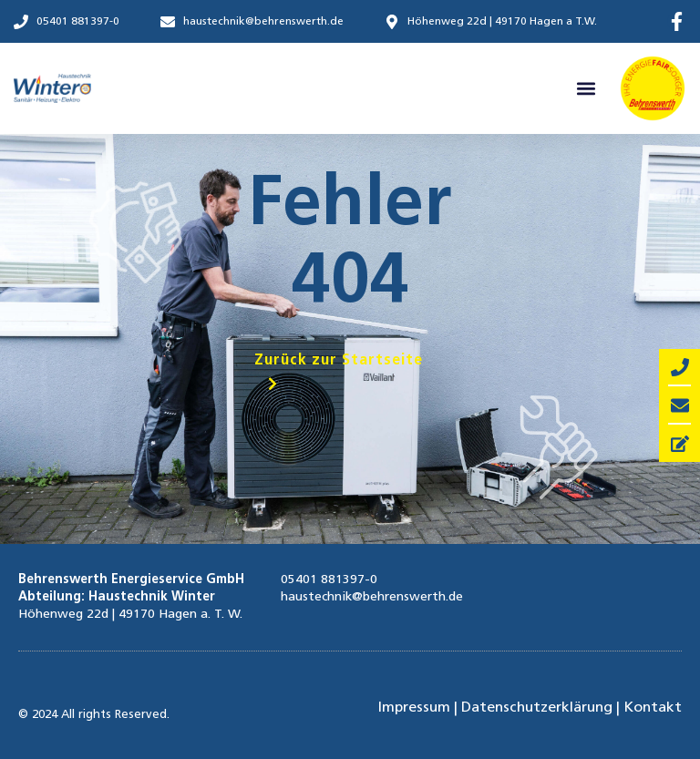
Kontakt (653, 708)
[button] (586, 89)
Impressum (414, 708)
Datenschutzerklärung (537, 708)
